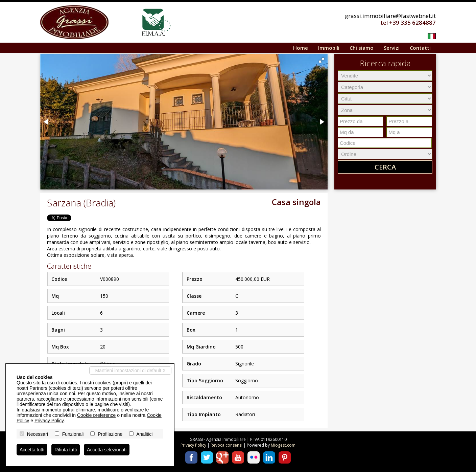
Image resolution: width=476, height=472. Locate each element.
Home (301, 48)
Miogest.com (283, 445)
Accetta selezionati (107, 450)
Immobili (329, 48)
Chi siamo (362, 48)
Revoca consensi (227, 445)
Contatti (420, 48)
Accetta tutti (32, 450)
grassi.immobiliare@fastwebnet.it (390, 16)
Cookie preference (96, 415)
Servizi (392, 48)
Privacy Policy (193, 445)
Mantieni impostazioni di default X (130, 370)
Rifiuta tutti (66, 450)
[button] (322, 60)
